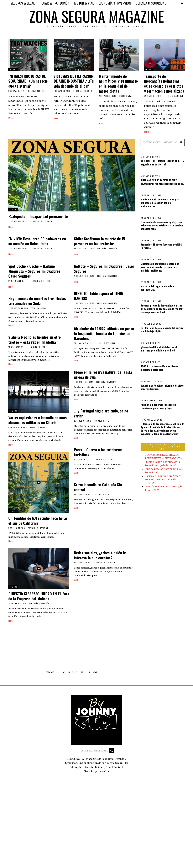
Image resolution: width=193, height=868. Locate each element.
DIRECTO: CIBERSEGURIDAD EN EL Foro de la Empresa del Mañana (39, 598)
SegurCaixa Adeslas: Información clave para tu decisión (162, 387)
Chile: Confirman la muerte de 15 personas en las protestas (100, 241)
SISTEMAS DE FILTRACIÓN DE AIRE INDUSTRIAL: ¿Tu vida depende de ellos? (74, 81)
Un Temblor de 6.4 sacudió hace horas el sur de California (39, 522)
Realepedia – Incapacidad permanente (38, 216)
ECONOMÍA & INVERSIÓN (115, 3)
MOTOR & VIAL (84, 3)
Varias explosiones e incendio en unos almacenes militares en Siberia (38, 421)
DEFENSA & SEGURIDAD (151, 3)
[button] (181, 142)
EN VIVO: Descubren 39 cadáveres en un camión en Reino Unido (37, 241)
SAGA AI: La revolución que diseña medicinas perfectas (159, 368)
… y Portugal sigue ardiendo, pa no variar (101, 414)
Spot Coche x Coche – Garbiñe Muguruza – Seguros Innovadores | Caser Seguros (35, 271)
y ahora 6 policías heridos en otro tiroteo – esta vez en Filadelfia (35, 340)
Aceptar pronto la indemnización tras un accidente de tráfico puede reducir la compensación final (162, 309)
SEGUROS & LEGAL (23, 3)
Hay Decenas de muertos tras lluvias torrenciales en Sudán (37, 301)
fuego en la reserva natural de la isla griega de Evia (103, 375)
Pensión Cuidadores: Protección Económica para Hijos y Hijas (158, 406)
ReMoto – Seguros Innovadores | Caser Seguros (104, 269)
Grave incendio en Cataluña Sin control (97, 489)
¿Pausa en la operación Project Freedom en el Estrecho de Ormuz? (163, 479)
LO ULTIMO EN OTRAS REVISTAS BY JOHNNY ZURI (163, 447)
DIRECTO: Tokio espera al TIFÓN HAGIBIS (99, 296)
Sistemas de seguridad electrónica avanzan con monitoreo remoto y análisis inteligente (160, 267)
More (11, 118)
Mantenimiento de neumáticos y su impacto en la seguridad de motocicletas (118, 83)
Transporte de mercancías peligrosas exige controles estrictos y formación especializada (164, 83)
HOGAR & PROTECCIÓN (54, 3)
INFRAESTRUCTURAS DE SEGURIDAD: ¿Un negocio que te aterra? (28, 81)
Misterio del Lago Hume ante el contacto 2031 (158, 288)
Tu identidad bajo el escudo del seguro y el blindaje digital (162, 330)
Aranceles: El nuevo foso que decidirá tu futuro (161, 246)
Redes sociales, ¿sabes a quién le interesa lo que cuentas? (100, 557)
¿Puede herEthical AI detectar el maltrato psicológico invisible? (159, 349)
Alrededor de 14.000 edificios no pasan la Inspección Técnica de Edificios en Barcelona (104, 333)
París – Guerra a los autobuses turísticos (97, 453)
